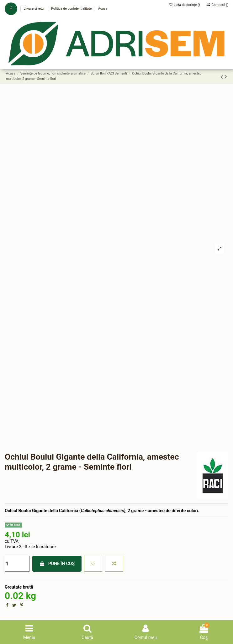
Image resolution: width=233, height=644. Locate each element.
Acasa (103, 9)
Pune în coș (57, 564)
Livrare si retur (34, 9)
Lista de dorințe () (185, 5)
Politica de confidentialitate (72, 9)
